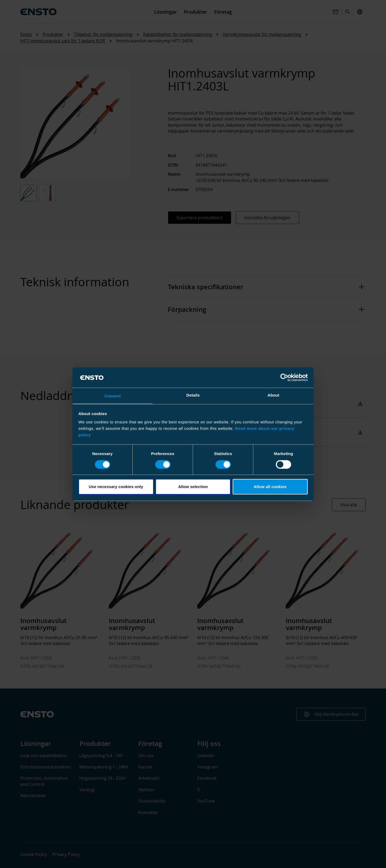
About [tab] (273, 395)
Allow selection (193, 487)
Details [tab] (193, 395)
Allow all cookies (270, 487)
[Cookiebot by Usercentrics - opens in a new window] (284, 378)
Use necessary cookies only (116, 487)
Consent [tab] (113, 396)
